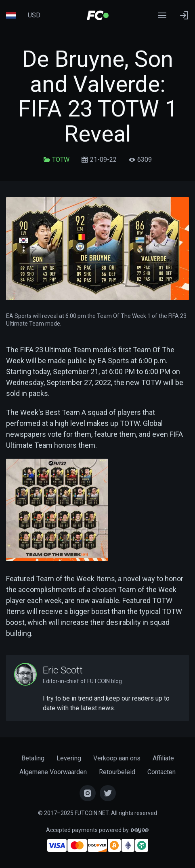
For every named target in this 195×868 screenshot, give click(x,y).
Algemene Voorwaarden (53, 772)
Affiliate (163, 758)
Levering (69, 758)
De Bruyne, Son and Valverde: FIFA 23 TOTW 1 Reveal (98, 96)
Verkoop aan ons (117, 758)
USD (34, 15)
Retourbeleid (117, 772)
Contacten (161, 772)
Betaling (33, 758)
